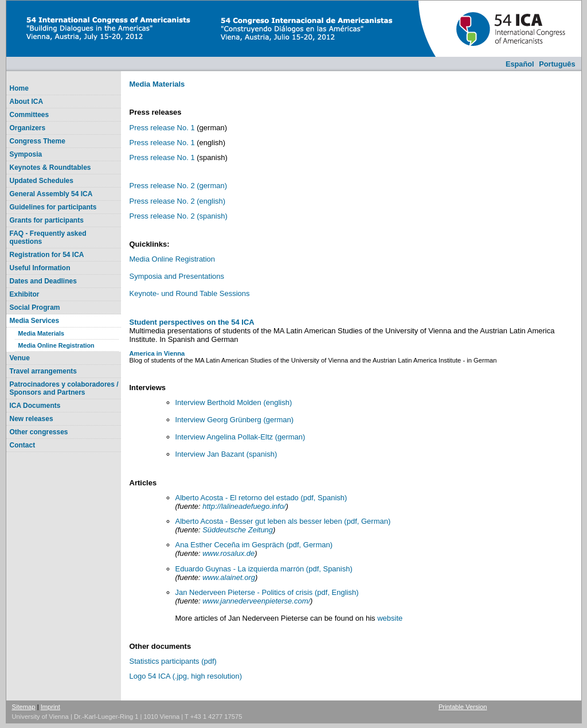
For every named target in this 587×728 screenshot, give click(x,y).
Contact (23, 445)
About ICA (27, 102)
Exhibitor (25, 294)
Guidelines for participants (53, 207)
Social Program (35, 307)
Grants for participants (47, 220)
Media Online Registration (56, 345)
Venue (20, 358)
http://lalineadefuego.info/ (244, 506)
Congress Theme (38, 141)
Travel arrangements (43, 371)
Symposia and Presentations (177, 276)
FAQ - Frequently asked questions (48, 238)
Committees (30, 115)
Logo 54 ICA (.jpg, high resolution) (186, 676)
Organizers (28, 128)
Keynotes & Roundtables (50, 168)
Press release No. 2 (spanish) (179, 216)
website (390, 618)
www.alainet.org (229, 577)
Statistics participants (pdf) (173, 661)
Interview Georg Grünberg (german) (235, 420)
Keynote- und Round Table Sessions (190, 293)
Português (557, 64)
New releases (32, 419)
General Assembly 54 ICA (51, 194)
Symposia (26, 154)
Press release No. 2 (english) (178, 201)
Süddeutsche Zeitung (238, 530)
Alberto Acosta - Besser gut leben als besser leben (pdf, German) (283, 521)
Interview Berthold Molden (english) (235, 402)
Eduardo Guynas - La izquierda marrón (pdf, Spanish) (264, 569)
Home (19, 88)
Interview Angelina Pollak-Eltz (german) (240, 437)
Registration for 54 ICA (47, 255)
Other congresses (39, 432)
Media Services (35, 321)
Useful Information (40, 268)
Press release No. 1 (162, 128)
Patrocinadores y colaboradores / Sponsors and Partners (64, 388)
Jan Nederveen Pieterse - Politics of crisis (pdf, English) (267, 592)
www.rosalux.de (228, 553)
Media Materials (41, 333)
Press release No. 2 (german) (179, 186)
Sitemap (24, 707)
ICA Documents (35, 406)
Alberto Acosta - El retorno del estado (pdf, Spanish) (261, 498)
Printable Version (463, 707)
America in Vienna (157, 353)
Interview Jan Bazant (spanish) (226, 454)
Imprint (50, 707)
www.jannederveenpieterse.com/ (256, 601)
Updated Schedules (42, 181)
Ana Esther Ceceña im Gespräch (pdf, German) (254, 545)
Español (520, 64)
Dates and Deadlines (43, 281)
